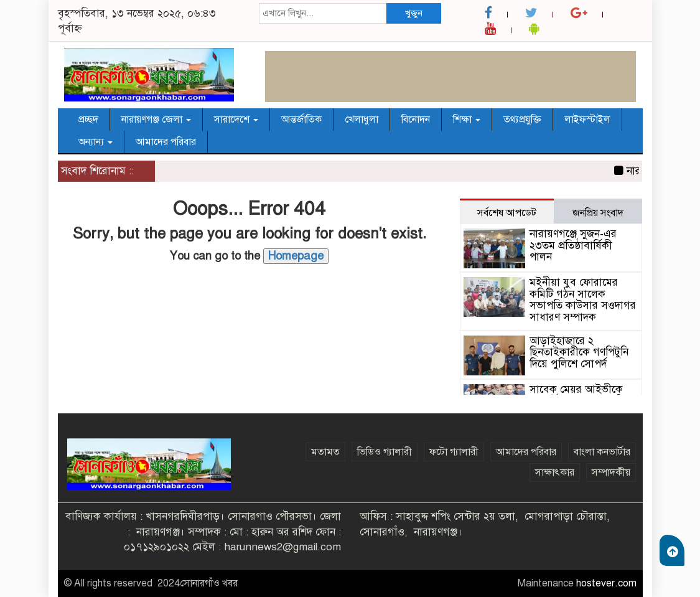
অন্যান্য (96, 142)
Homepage (296, 256)
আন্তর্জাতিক (301, 120)
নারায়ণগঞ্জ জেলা (156, 120)
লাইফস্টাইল (587, 120)
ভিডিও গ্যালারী (385, 452)
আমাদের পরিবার (166, 142)
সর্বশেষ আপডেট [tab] (507, 213)
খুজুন (414, 13)
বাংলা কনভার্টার (602, 452)
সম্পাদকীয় (611, 472)
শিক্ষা (467, 120)
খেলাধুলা (362, 120)
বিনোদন (416, 120)
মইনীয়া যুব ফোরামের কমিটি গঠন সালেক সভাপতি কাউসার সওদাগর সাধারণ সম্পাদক (583, 300)
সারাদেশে (236, 120)
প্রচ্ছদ (88, 120)
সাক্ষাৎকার (555, 472)
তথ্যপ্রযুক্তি (522, 120)
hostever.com (606, 583)
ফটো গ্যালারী (454, 452)
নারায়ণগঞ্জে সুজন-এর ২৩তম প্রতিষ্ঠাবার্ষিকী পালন (573, 245)
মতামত (325, 452)
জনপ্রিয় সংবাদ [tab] (598, 213)
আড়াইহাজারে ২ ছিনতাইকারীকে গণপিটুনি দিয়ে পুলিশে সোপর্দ (579, 352)
